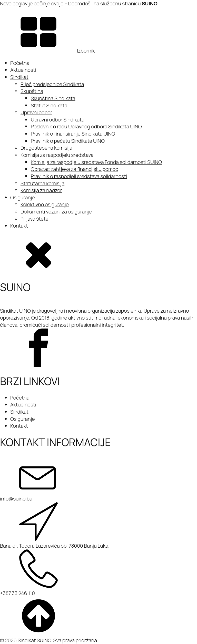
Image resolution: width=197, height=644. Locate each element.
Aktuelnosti (23, 70)
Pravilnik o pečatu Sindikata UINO (68, 141)
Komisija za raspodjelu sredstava (57, 155)
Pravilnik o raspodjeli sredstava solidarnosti (79, 176)
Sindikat (19, 77)
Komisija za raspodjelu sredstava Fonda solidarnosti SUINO (96, 162)
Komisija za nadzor (41, 190)
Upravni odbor (36, 112)
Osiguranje (23, 197)
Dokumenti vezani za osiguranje (56, 212)
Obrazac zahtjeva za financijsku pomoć (75, 169)
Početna (20, 63)
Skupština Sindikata (53, 98)
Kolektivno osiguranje (45, 204)
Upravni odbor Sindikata (58, 120)
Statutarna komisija (42, 183)
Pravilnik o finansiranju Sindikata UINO (73, 134)
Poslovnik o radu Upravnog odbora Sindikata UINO (86, 126)
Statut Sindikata (49, 105)
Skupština (32, 91)
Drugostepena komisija (46, 148)
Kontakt (19, 226)
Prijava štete (35, 219)
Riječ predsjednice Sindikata (52, 84)
